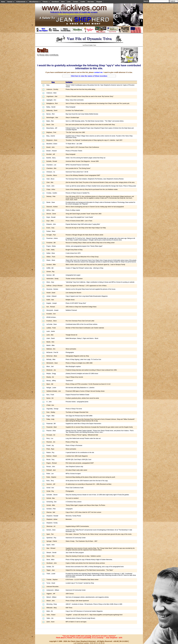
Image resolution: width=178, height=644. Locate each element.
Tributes (46, 2)
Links (69, 2)
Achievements (22, 2)
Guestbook (55, 2)
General (11, 2)
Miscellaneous (35, 2)
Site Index (91, 2)
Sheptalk (99, 2)
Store (63, 2)
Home (3, 2)
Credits (83, 2)
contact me (98, 72)
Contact (76, 2)
